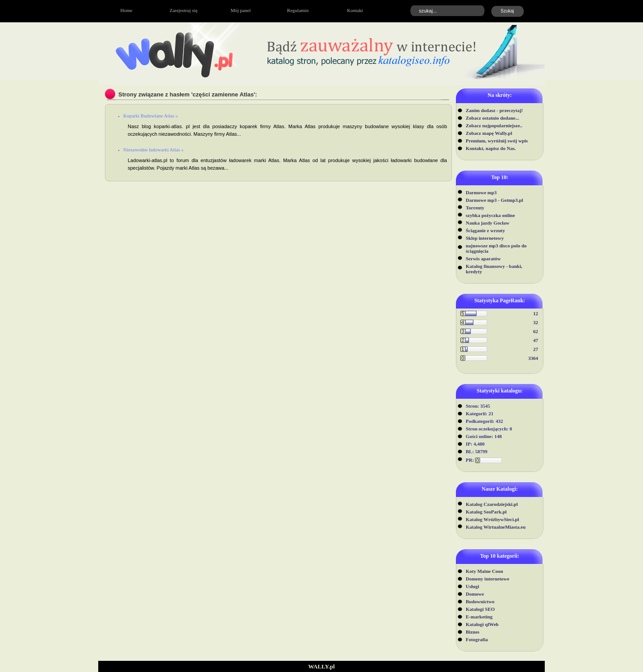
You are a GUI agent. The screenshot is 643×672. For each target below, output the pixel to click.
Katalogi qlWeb (482, 624)
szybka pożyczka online (490, 215)
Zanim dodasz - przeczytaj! (494, 110)
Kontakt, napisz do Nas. (491, 148)
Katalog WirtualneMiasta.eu (496, 527)
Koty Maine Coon (484, 571)
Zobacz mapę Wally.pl (489, 133)
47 (536, 340)
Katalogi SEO (480, 609)
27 (536, 349)
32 (536, 322)
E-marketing (479, 617)
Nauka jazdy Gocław (488, 223)
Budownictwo (480, 601)
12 (536, 313)
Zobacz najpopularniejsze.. (494, 125)
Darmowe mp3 (481, 192)
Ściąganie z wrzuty (485, 230)
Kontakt (355, 10)
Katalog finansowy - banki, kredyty (494, 269)
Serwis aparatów (483, 259)
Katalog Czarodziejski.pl (492, 504)
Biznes (473, 632)
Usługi (472, 586)
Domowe (475, 594)
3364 (533, 358)
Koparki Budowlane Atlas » (151, 116)
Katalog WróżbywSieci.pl (492, 519)
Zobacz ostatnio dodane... (493, 118)
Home (127, 10)
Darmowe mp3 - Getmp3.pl (494, 200)
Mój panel (241, 10)
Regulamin (298, 10)
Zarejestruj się (184, 10)
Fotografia (477, 639)
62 (536, 331)
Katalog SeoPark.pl (486, 512)
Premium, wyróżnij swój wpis (497, 141)
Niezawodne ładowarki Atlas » (153, 150)
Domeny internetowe (487, 579)
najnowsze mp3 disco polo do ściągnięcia (496, 248)
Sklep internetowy (485, 238)
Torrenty (475, 208)
